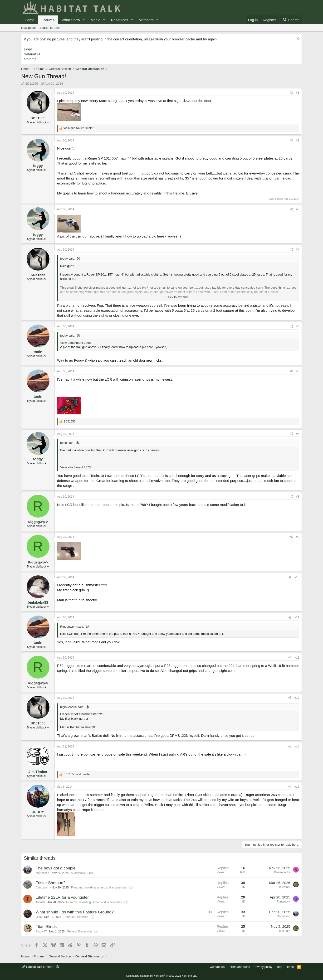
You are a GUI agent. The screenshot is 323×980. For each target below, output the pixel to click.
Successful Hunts (82, 873)
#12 (297, 658)
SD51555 (32, 84)
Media (95, 20)
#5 (298, 326)
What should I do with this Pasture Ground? (75, 912)
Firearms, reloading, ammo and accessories (99, 888)
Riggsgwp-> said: (72, 627)
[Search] (291, 20)
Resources (120, 20)
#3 (298, 209)
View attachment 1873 (75, 467)
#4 (298, 250)
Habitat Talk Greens (38, 967)
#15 (297, 787)
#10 (297, 577)
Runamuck (283, 902)
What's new (71, 20)
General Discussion (76, 917)
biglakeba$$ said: (72, 707)
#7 (298, 434)
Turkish (40, 902)
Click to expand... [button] (178, 297)
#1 (298, 93)
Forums (48, 20)
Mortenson (42, 873)
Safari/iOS (32, 54)
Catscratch (42, 888)
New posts (28, 28)
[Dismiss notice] (297, 39)
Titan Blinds (46, 927)
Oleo (39, 917)
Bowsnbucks (282, 872)
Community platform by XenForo (161, 976)
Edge (28, 49)
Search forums (50, 28)
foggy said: (68, 259)
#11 (297, 617)
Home (29, 20)
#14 (297, 747)
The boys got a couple (56, 868)
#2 (298, 141)
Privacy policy (263, 967)
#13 (297, 698)
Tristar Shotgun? (51, 883)
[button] (84, 20)
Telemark (284, 887)
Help (279, 967)
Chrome (30, 59)
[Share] (291, 93)
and (78, 128)
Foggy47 (41, 931)
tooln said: (67, 443)
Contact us (217, 967)
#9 (298, 537)
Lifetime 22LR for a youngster (62, 897)
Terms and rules (239, 967)
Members (146, 20)
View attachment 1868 (75, 343)
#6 (298, 371)
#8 (298, 497)
